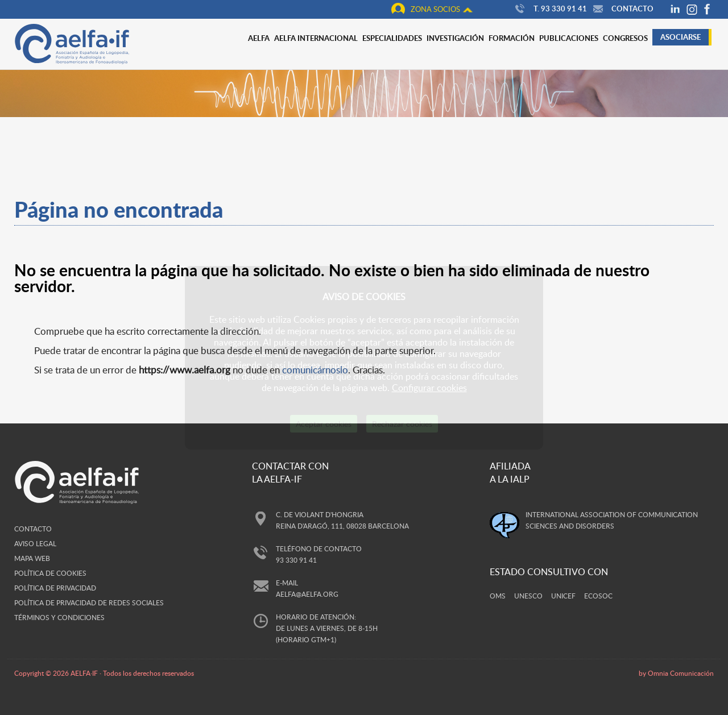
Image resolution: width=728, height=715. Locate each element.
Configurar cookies (429, 388)
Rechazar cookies (402, 424)
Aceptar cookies (324, 424)
